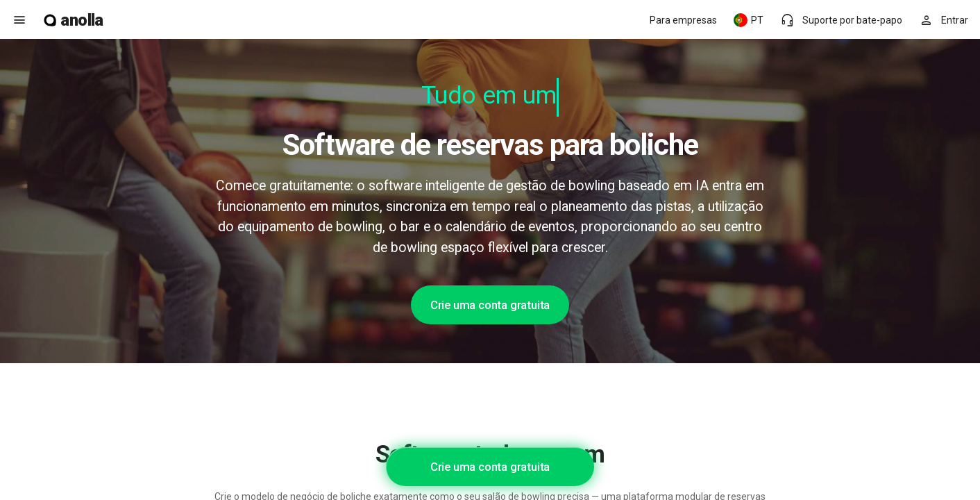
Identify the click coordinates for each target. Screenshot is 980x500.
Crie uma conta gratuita (490, 305)
